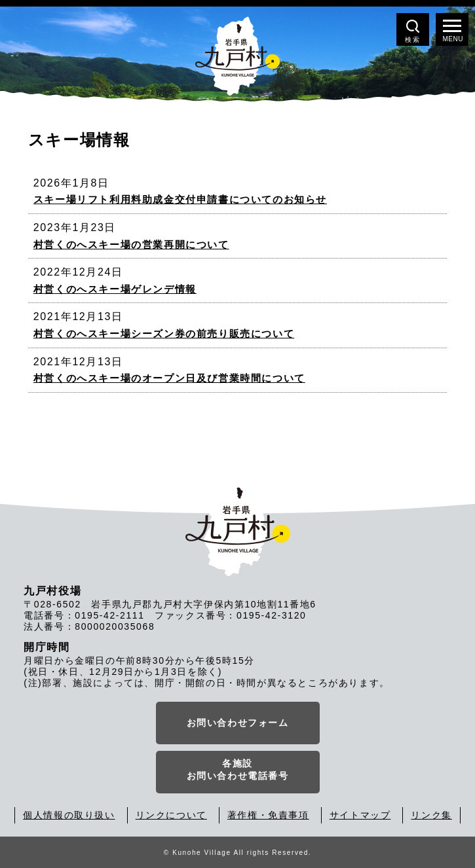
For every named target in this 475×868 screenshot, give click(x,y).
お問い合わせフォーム (238, 723)
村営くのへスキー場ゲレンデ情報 (115, 289)
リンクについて (171, 815)
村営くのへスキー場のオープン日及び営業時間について (169, 378)
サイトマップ (360, 815)
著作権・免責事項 (268, 815)
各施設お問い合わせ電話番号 (238, 770)
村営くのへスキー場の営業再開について (131, 244)
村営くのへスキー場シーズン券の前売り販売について (164, 334)
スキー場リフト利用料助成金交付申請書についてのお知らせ (180, 199)
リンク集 (431, 815)
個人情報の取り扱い (69, 815)
